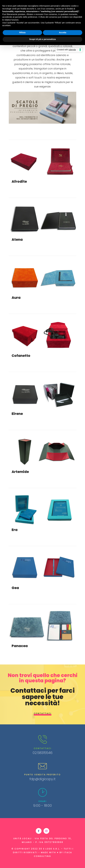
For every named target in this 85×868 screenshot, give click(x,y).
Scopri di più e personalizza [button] (42, 39)
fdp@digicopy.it (42, 779)
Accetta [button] (63, 33)
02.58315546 (42, 753)
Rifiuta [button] (22, 33)
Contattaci (43, 713)
